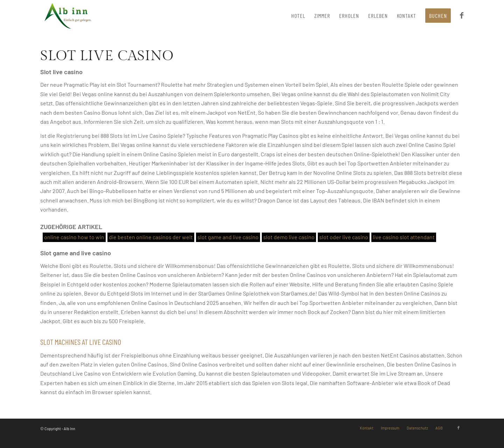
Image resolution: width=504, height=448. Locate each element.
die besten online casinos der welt (151, 237)
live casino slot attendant (404, 237)
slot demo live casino (289, 237)
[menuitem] (298, 16)
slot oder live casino (344, 237)
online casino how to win (74, 237)
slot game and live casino (228, 237)
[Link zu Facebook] (458, 428)
